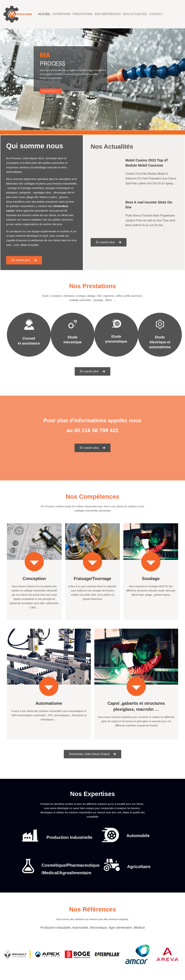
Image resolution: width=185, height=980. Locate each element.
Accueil (44, 14)
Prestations (83, 14)
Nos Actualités (135, 14)
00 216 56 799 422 (96, 430)
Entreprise (62, 14)
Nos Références (108, 14)
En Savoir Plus (50, 91)
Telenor (43, 198)
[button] (28, 248)
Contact (156, 14)
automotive (55, 171)
